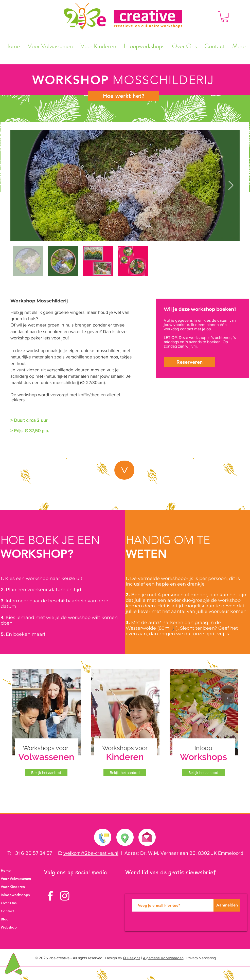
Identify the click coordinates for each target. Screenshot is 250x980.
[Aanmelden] (227, 905)
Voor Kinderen (13, 887)
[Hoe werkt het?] (123, 96)
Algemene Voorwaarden (163, 958)
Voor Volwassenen (16, 879)
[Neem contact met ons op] (103, 837)
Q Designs (132, 958)
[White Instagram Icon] (65, 896)
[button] (225, 17)
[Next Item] (231, 186)
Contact (7, 911)
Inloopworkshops (15, 895)
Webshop (9, 927)
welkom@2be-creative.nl (91, 853)
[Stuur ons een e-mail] (147, 836)
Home (6, 870)
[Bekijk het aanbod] (46, 773)
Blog (5, 919)
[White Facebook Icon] (50, 896)
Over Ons (9, 903)
